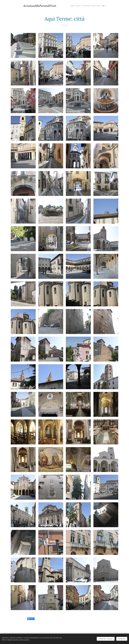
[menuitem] (72, 6)
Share (31, 619)
